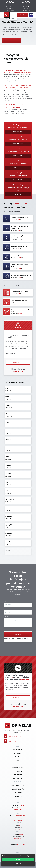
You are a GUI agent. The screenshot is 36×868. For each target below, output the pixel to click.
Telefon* (6, 609)
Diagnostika (18, 796)
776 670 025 (10, 10)
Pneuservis (18, 771)
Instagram (13, 741)
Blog (18, 760)
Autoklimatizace (18, 768)
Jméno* (6, 601)
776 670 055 (10, 3)
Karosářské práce (18, 789)
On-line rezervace (12, 40)
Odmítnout (18, 863)
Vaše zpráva (7, 616)
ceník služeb (18, 750)
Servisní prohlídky (18, 786)
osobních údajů (19, 641)
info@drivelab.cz (15, 736)
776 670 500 (26, 3)
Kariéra (18, 757)
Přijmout (18, 859)
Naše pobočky (18, 778)
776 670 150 (26, 7)
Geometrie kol (18, 775)
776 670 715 (26, 10)
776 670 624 (10, 7)
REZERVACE (18, 753)
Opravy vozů (18, 793)
